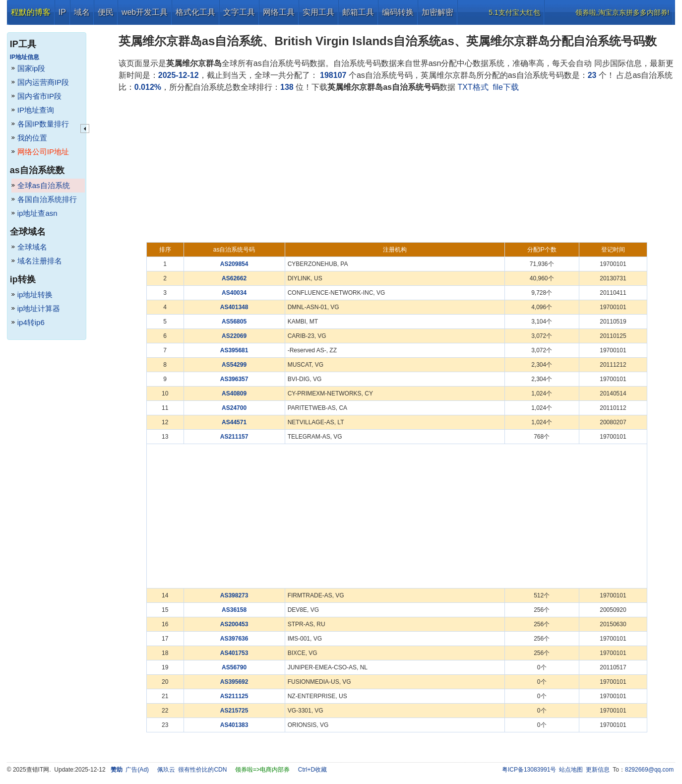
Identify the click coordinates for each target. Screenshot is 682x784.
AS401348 (234, 307)
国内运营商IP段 (43, 82)
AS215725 (234, 711)
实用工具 (318, 12)
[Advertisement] (397, 168)
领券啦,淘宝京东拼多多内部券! (622, 12)
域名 (82, 12)
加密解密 (437, 12)
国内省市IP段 (39, 96)
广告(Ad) (137, 770)
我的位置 (32, 138)
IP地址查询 (36, 110)
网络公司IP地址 (43, 152)
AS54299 (234, 365)
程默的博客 (31, 12)
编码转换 (398, 12)
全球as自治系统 (44, 185)
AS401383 (234, 725)
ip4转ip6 (31, 322)
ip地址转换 (35, 294)
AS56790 (234, 667)
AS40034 (234, 293)
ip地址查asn (37, 213)
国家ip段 (31, 68)
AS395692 (234, 682)
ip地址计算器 (39, 308)
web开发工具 (145, 12)
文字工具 (239, 12)
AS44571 (234, 422)
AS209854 (234, 264)
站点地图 (571, 770)
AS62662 (234, 278)
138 (287, 87)
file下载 (506, 87)
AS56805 (234, 322)
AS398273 (234, 595)
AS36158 (234, 610)
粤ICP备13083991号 (529, 770)
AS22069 (234, 336)
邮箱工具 (358, 12)
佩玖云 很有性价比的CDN (192, 770)
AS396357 (234, 379)
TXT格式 (473, 87)
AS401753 (234, 653)
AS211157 (234, 437)
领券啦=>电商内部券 (262, 770)
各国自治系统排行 (47, 199)
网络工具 (279, 12)
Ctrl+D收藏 (312, 770)
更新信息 (598, 770)
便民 (106, 12)
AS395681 (234, 350)
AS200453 (234, 624)
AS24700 (234, 408)
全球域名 (32, 247)
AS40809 (234, 393)
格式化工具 (195, 12)
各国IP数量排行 (43, 124)
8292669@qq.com (649, 770)
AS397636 (234, 639)
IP (62, 12)
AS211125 (234, 696)
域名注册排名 (40, 261)
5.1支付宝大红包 (514, 12)
